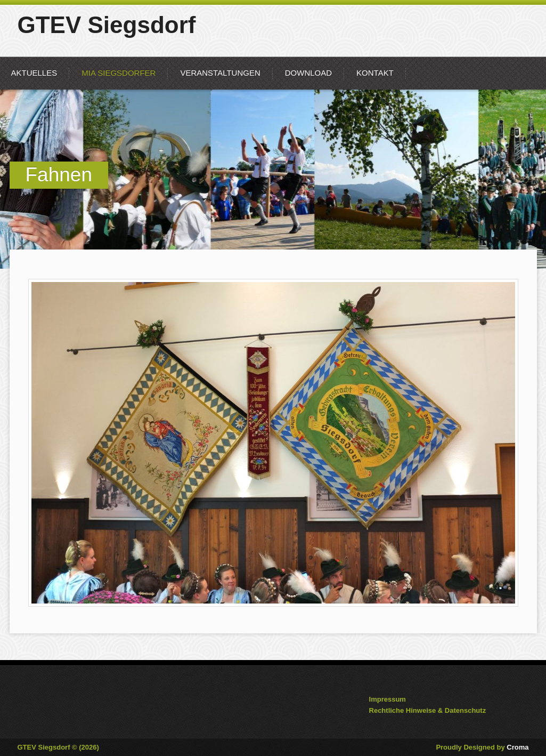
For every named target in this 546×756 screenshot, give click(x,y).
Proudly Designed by (482, 747)
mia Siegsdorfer (119, 73)
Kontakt (375, 73)
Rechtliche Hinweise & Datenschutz (428, 710)
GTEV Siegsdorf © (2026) (58, 747)
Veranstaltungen (220, 73)
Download (308, 73)
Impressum (388, 699)
